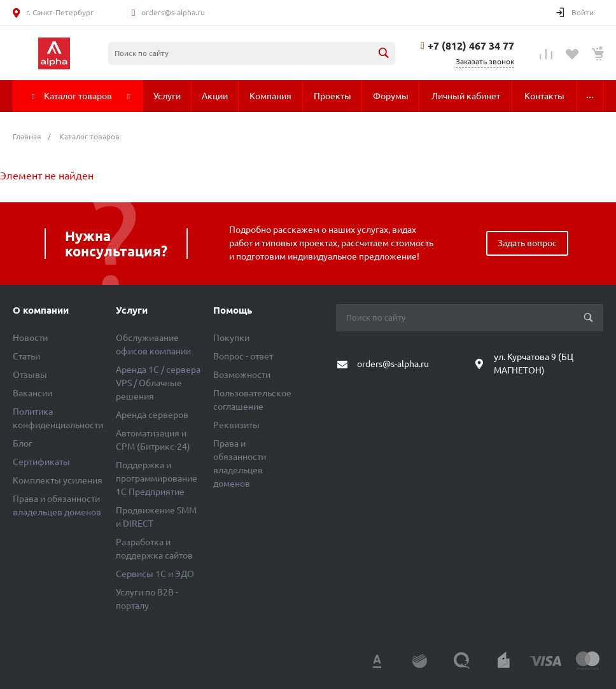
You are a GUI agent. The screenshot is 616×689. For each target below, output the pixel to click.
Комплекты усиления (58, 480)
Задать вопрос (527, 243)
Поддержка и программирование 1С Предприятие (157, 478)
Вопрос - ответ (243, 356)
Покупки (231, 338)
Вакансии (32, 393)
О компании (41, 310)
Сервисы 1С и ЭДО (155, 574)
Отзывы (30, 375)
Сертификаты (41, 462)
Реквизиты (236, 425)
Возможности (242, 375)
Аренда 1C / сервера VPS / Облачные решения (158, 383)
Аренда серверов (152, 415)
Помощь (233, 310)
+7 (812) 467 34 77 (471, 46)
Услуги (132, 310)
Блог (23, 443)
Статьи (26, 356)
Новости (30, 338)
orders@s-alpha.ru (173, 12)
